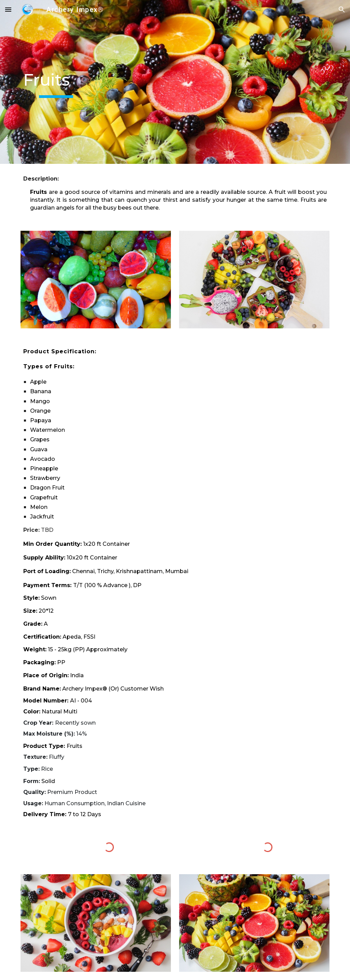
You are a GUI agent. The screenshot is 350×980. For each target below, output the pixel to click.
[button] (8, 9)
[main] (56, 82)
